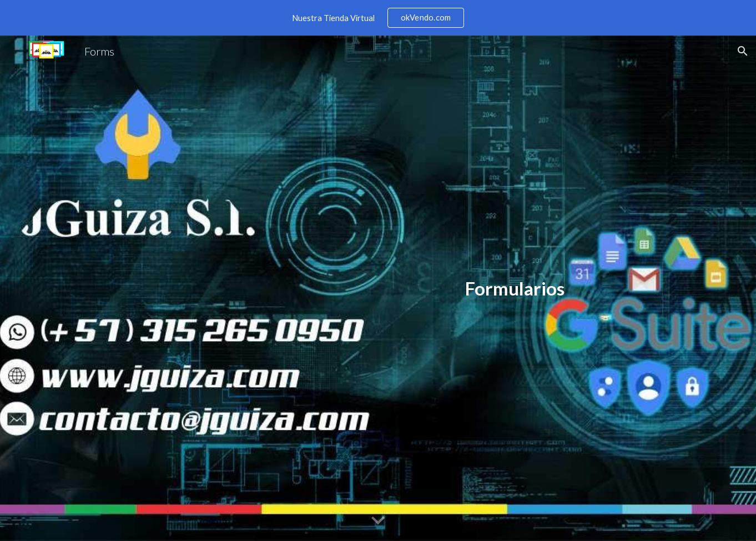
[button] (743, 51)
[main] (515, 289)
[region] (378, 18)
